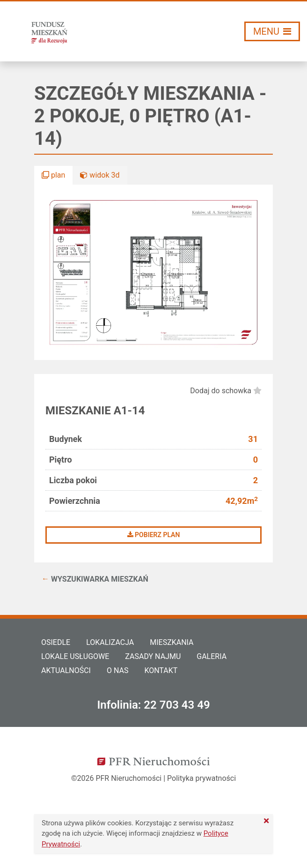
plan (53, 175)
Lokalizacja (110, 642)
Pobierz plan (154, 535)
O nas (117, 670)
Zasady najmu (153, 656)
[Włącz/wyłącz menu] (272, 31)
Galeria (212, 656)
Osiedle (56, 642)
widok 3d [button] (100, 175)
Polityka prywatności (201, 778)
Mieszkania (172, 642)
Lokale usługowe (75, 656)
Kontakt (161, 670)
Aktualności (66, 670)
